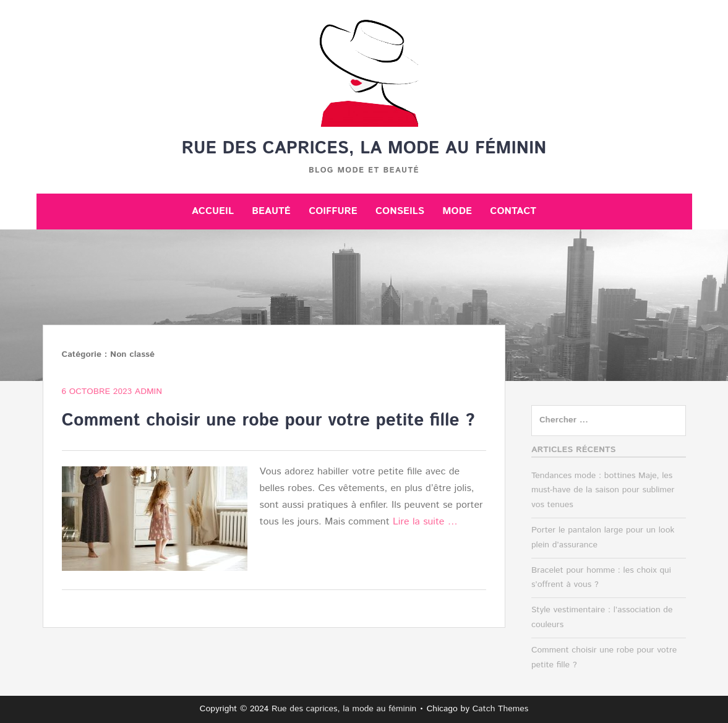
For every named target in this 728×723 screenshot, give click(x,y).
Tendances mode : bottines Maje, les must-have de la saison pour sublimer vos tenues (603, 490)
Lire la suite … (425, 522)
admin (148, 391)
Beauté (271, 211)
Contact (513, 211)
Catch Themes (501, 709)
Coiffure (333, 211)
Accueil (213, 211)
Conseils (400, 211)
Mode (457, 211)
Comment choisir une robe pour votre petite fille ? (268, 421)
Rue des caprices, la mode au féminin (364, 148)
